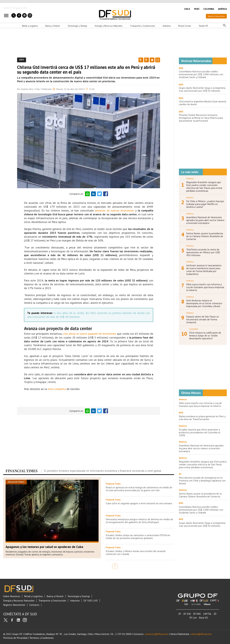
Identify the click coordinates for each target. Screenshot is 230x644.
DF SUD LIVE (91, 601)
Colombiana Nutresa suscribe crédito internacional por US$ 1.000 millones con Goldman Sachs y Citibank (201, 74)
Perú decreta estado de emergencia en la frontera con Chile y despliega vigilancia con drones (202, 480)
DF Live (193, 618)
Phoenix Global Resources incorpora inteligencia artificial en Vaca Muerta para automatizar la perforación (201, 118)
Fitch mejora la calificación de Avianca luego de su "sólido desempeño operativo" (205, 335)
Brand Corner (185, 26)
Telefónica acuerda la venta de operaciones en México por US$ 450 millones (203, 252)
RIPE (181, 68)
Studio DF (203, 26)
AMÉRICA (222, 9)
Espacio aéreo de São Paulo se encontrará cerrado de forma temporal (203, 319)
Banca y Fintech (53, 26)
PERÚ (197, 9)
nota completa (57, 389)
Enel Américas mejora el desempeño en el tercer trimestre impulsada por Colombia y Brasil (204, 303)
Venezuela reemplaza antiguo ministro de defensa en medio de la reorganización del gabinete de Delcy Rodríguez (139, 521)
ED (215, 614)
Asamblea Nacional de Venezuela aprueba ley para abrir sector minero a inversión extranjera (205, 220)
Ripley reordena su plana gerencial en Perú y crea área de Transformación (202, 418)
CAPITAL (207, 614)
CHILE (187, 9)
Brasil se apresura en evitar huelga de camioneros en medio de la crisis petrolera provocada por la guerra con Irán (139, 489)
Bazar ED (203, 618)
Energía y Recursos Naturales (109, 26)
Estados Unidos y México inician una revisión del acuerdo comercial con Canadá (136, 553)
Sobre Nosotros (12, 596)
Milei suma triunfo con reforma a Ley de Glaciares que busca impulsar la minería (205, 287)
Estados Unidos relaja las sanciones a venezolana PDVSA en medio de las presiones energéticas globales (138, 537)
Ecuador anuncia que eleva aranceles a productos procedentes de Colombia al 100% (200, 432)
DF (180, 614)
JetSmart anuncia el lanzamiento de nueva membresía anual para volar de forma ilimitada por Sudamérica (204, 270)
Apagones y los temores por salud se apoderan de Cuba (44, 547)
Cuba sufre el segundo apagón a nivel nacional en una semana (139, 503)
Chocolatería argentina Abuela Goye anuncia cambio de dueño (203, 103)
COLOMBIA (209, 9)
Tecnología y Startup (77, 26)
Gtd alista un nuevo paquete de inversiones (90, 334)
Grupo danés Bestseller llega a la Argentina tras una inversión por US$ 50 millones (202, 89)
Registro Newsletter (216, 16)
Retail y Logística (30, 26)
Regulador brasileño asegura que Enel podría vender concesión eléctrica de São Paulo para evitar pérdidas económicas (204, 186)
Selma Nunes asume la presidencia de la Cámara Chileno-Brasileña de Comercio (205, 236)
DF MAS (197, 614)
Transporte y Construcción (143, 26)
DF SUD (187, 614)
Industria (167, 26)
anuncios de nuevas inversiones (115, 210)
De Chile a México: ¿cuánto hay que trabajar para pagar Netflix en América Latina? (205, 204)
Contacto (34, 605)
